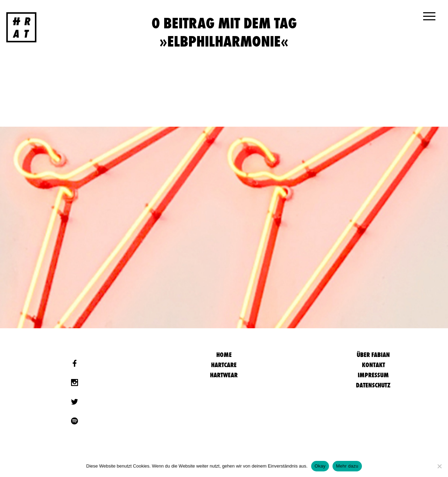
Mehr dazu (347, 466)
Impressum (373, 375)
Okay (320, 466)
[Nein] (439, 466)
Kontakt (373, 365)
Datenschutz (373, 385)
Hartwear (224, 375)
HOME (224, 355)
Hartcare (224, 365)
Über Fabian (373, 355)
